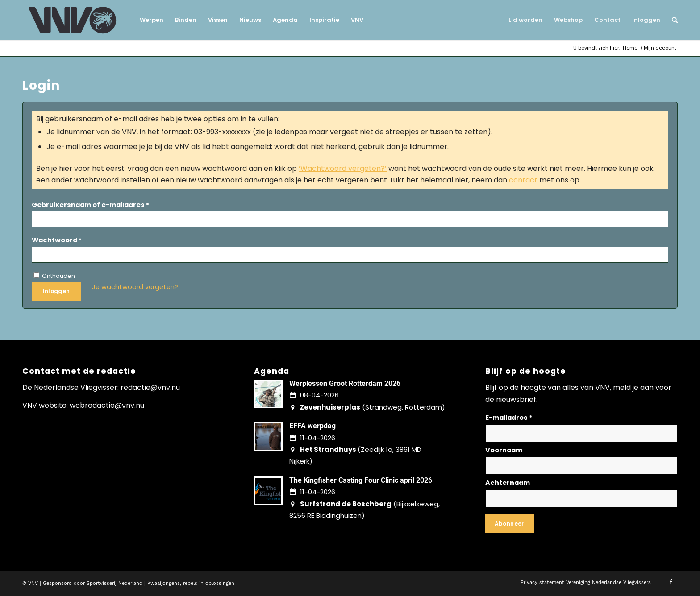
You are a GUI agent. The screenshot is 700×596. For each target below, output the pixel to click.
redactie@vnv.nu (150, 387)
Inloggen (56, 291)
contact (523, 180)
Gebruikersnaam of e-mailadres (90, 205)
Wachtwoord (57, 240)
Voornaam (504, 450)
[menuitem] (152, 20)
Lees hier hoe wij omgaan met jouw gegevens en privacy (601, 521)
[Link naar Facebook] (671, 582)
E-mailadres (509, 418)
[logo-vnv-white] (73, 20)
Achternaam (508, 483)
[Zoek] (672, 20)
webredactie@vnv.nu (107, 405)
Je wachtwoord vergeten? (135, 287)
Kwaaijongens (164, 583)
